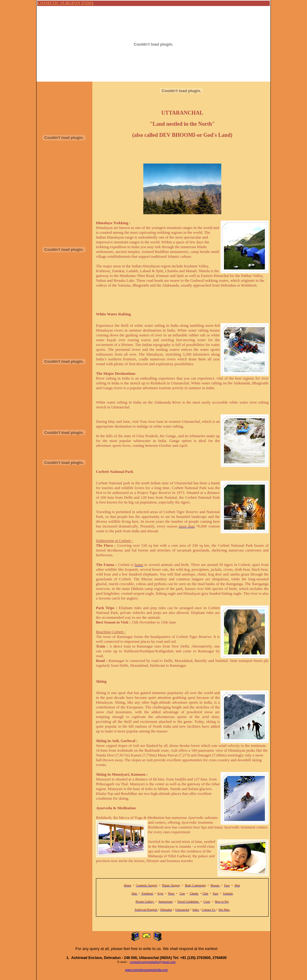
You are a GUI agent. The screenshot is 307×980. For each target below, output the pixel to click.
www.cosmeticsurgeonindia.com (146, 970)
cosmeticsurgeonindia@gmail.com (153, 962)
